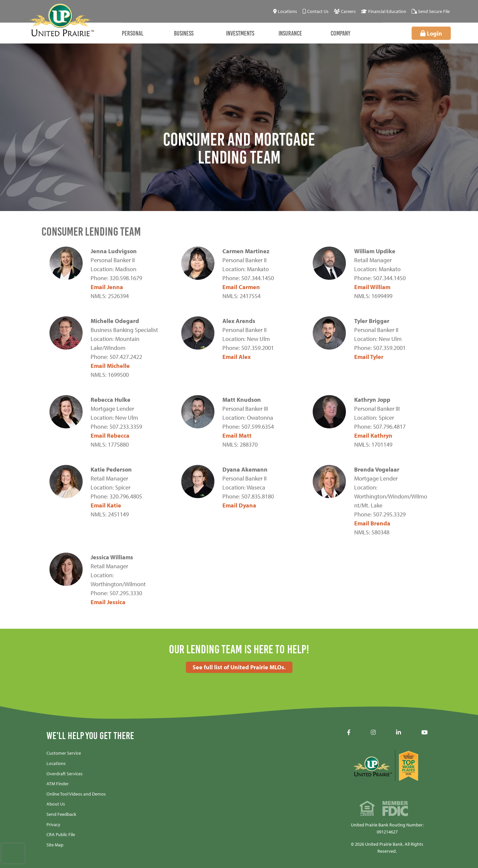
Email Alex (237, 357)
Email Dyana (239, 505)
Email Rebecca (110, 435)
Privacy (53, 824)
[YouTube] (424, 732)
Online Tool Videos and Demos (76, 794)
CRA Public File (61, 834)
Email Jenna (107, 287)
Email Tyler (369, 357)
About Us (56, 804)
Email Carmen (241, 287)
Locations (56, 763)
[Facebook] (349, 732)
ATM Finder (58, 784)
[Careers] (345, 11)
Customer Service (64, 753)
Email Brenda (372, 523)
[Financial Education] (384, 11)
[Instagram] (373, 732)
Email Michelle (110, 366)
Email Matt (237, 435)
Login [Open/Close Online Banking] (440, 33)
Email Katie (106, 505)
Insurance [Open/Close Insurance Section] (290, 33)
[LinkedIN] (398, 732)
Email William (372, 287)
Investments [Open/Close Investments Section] (240, 33)
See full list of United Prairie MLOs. (239, 667)
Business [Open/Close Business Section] (184, 33)
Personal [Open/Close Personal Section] (133, 33)
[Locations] (285, 11)
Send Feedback (61, 814)
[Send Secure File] (431, 11)
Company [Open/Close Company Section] (341, 33)
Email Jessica (108, 602)
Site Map (55, 845)
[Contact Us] (316, 11)
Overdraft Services (65, 774)
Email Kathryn (373, 435)
